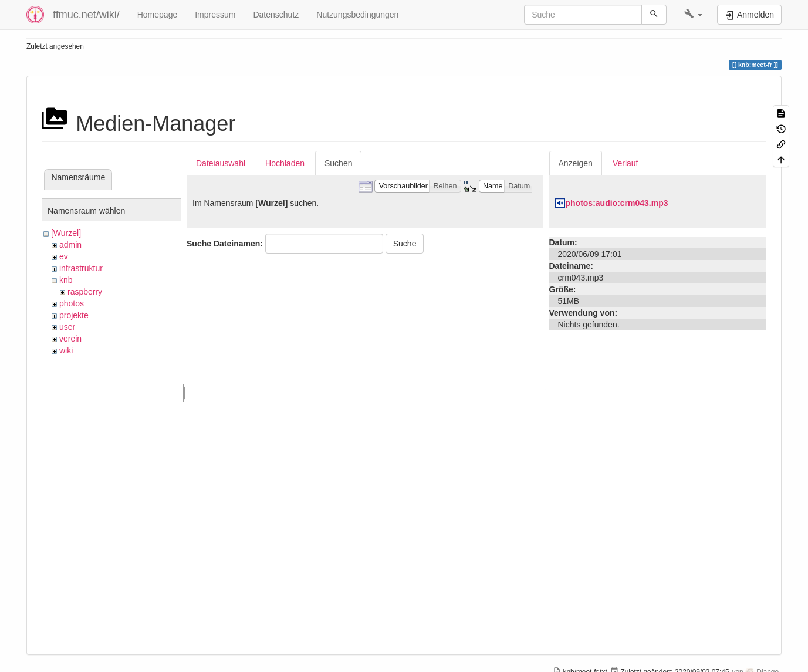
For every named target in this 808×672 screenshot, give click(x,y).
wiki (66, 350)
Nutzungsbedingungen (357, 15)
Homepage (158, 15)
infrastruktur (81, 268)
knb (66, 280)
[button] (693, 15)
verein (70, 339)
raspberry (85, 292)
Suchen (338, 163)
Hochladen (285, 163)
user (67, 327)
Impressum (215, 15)
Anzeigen (576, 163)
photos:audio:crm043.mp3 (617, 203)
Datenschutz (276, 15)
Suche (405, 244)
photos (72, 303)
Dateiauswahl (221, 163)
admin (70, 245)
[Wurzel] (66, 233)
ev (64, 256)
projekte (74, 315)
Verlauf (626, 163)
